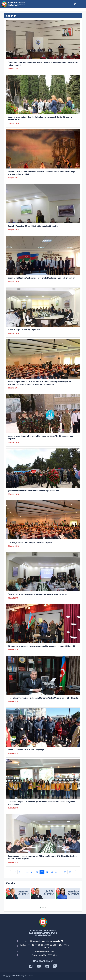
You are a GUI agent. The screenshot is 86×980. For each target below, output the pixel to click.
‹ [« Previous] (12, 872)
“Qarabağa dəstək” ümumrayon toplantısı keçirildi (30, 542)
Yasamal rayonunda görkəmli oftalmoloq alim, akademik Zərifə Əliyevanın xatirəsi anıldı (40, 118)
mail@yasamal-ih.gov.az (45, 951)
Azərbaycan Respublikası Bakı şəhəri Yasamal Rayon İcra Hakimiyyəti (17, 4)
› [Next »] (74, 872)
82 (37, 872)
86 (56, 872)
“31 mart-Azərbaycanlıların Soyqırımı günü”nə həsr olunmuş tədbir (37, 594)
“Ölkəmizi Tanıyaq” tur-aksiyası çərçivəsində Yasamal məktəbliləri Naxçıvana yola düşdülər (41, 803)
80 (28, 872)
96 (70, 872)
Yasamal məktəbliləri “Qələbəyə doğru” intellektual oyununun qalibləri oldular (41, 278)
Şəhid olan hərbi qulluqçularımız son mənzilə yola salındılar (34, 491)
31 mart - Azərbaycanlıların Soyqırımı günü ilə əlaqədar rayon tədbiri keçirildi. (42, 646)
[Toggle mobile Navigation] (81, 4)
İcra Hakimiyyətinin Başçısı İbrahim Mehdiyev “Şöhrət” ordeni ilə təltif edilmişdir (43, 698)
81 (32, 872)
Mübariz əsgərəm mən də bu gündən (24, 330)
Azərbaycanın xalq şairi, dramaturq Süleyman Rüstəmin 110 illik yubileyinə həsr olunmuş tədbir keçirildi (43, 857)
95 (65, 872)
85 (52, 872)
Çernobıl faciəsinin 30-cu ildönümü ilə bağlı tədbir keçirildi (33, 226)
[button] (40, 908)
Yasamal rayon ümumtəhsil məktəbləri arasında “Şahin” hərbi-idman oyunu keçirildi (40, 437)
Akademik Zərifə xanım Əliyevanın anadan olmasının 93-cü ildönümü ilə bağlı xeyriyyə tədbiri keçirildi (41, 173)
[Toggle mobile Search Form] (75, 4)
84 (47, 872)
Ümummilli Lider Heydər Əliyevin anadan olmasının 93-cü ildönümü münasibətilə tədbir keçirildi (43, 64)
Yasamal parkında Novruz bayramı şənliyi (26, 750)
